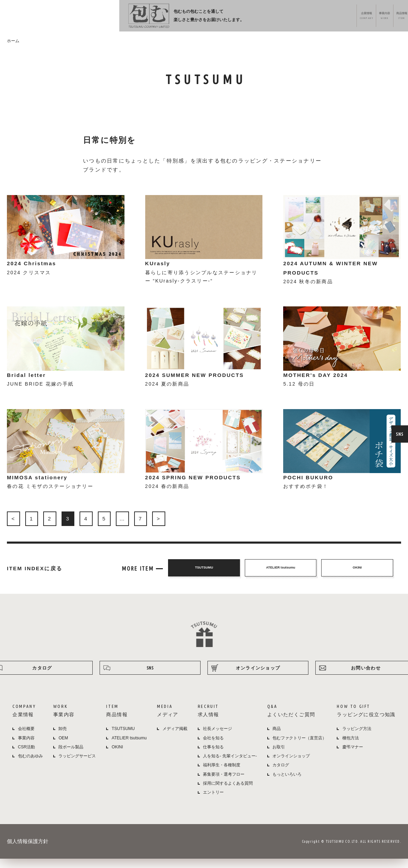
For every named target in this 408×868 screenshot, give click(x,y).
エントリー (213, 802)
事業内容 (185, 18)
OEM (63, 747)
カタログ (281, 775)
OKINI (117, 756)
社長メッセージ (217, 738)
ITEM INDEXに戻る (35, 578)
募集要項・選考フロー (224, 784)
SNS (399, 434)
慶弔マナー (353, 756)
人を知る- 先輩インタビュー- (230, 766)
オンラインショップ (378, 18)
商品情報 (211, 18)
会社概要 (26, 738)
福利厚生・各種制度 (222, 775)
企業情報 (157, 18)
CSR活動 (26, 756)
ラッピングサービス (77, 766)
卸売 (63, 738)
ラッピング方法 (334, 18)
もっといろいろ (287, 784)
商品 (277, 738)
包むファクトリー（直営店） (299, 747)
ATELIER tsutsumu (129, 747)
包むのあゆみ (30, 766)
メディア (237, 18)
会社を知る (213, 747)
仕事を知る (213, 756)
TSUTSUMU (123, 738)
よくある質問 (296, 18)
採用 (265, 18)
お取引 (279, 756)
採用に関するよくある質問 (228, 793)
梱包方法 (351, 747)
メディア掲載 (175, 738)
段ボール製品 (71, 756)
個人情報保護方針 (28, 851)
